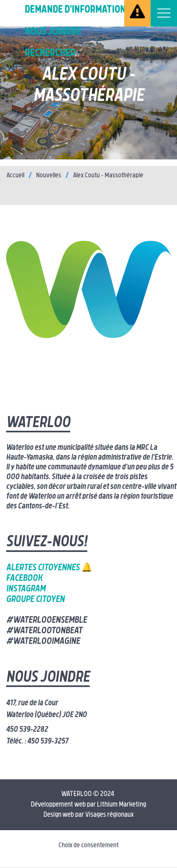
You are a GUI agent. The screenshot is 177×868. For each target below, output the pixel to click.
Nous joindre (53, 32)
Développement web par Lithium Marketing (88, 805)
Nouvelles (49, 176)
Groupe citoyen (35, 600)
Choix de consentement (88, 846)
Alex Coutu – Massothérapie (108, 176)
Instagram (26, 589)
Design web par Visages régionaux (89, 815)
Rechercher (50, 53)
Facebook (24, 579)
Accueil (15, 176)
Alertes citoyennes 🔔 (49, 568)
